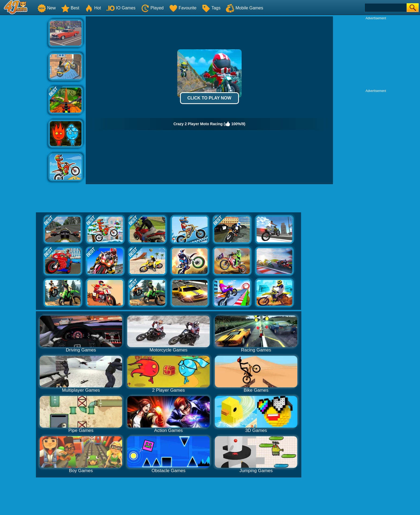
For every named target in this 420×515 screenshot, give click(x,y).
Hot (93, 8)
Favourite (183, 8)
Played (152, 8)
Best (70, 8)
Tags (211, 8)
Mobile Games (244, 8)
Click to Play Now (209, 98)
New (47, 8)
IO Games (121, 8)
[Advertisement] (24, 97)
